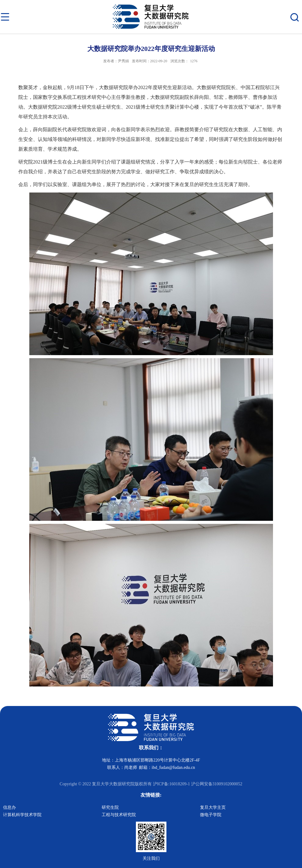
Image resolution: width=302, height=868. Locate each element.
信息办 (9, 807)
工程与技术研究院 (119, 815)
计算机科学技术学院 (22, 815)
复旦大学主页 (213, 807)
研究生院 (110, 807)
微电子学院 (211, 815)
